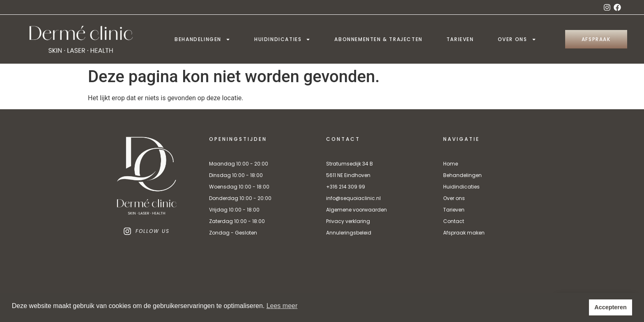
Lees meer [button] (282, 306)
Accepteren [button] (610, 307)
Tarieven (460, 39)
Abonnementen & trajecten (378, 39)
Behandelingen (202, 39)
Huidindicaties (282, 39)
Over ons (517, 39)
